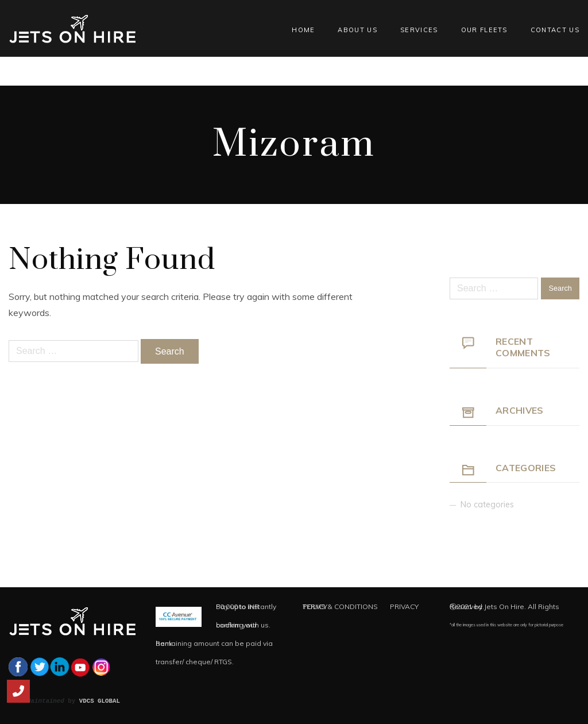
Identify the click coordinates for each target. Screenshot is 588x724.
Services (419, 30)
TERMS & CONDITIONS (340, 606)
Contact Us (555, 30)
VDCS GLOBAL (100, 701)
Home (303, 30)
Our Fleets (484, 30)
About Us (357, 30)
